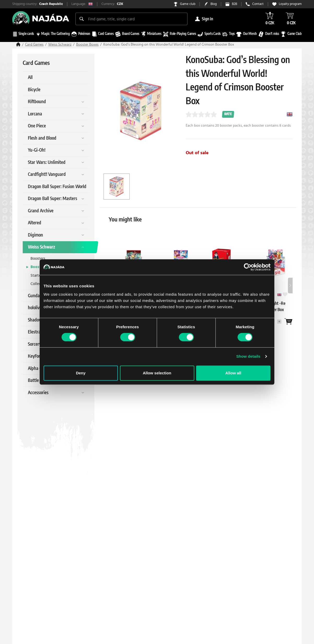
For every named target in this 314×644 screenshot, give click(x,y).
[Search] (82, 19)
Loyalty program (290, 4)
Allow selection (157, 373)
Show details (248, 356)
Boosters (38, 259)
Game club (188, 4)
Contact (258, 4)
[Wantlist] (288, 321)
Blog (214, 4)
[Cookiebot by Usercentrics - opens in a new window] (248, 267)
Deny (81, 373)
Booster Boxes (87, 45)
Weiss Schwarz (60, 45)
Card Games (34, 45)
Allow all (233, 373)
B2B (234, 4)
